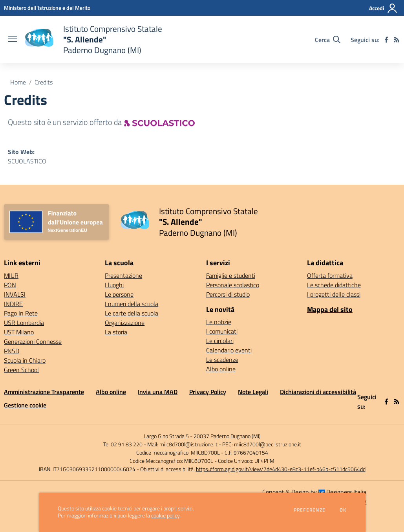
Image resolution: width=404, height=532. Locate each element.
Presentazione (123, 275)
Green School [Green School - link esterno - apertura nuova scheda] (21, 370)
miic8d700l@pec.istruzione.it (268, 444)
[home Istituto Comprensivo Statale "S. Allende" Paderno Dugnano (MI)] (94, 39)
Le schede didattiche (334, 285)
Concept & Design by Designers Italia (314, 492)
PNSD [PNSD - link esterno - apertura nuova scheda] (12, 351)
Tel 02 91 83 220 (123, 444)
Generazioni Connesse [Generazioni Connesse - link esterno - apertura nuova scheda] (33, 341)
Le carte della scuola (132, 313)
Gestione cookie (25, 405)
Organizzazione (125, 323)
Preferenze (310, 510)
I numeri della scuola (132, 304)
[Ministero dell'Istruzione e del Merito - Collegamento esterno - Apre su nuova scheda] (47, 8)
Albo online (221, 369)
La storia (116, 332)
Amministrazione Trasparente (44, 392)
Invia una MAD (158, 392)
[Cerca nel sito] (328, 40)
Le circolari (220, 341)
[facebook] (386, 40)
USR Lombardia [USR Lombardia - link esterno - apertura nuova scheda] (24, 323)
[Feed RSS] (397, 40)
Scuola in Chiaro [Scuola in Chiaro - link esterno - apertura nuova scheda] (25, 360)
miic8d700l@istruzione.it (188, 444)
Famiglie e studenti (231, 275)
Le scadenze (222, 360)
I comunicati (222, 331)
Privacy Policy (208, 392)
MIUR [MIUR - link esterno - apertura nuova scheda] (11, 275)
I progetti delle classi (334, 294)
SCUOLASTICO (27, 161)
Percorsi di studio (228, 294)
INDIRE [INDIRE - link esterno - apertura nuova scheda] (13, 304)
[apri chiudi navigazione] (13, 40)
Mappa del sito (330, 309)
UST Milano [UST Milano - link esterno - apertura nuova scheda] (19, 332)
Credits (44, 82)
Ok (343, 510)
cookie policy (165, 515)
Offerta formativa (330, 275)
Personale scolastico (233, 285)
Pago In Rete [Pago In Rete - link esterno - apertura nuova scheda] (21, 313)
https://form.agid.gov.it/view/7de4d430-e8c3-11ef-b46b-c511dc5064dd (281, 469)
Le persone (119, 294)
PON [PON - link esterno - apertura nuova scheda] (10, 285)
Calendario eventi (229, 350)
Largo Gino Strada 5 (166, 436)
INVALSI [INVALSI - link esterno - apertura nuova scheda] (15, 294)
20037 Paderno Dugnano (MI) (227, 436)
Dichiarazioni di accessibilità (318, 392)
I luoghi (114, 285)
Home (18, 82)
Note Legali (253, 392)
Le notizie (219, 322)
